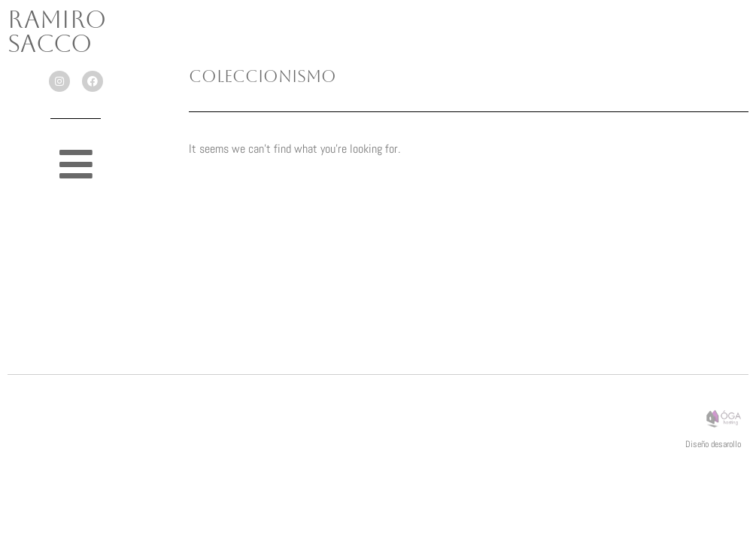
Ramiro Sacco (57, 31)
